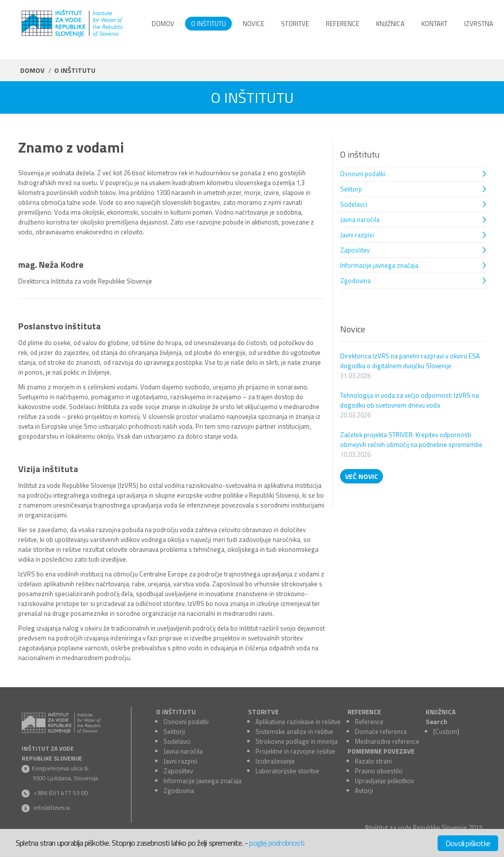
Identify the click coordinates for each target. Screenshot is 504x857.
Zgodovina (355, 281)
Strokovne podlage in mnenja (297, 741)
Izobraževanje (275, 761)
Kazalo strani (373, 761)
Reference (369, 722)
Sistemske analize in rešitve (294, 731)
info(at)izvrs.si (52, 808)
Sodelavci (354, 204)
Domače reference (381, 731)
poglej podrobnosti (277, 843)
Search (437, 722)
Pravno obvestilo (379, 771)
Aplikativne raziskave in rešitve (298, 722)
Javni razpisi (357, 235)
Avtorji (364, 791)
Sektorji (351, 189)
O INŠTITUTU (176, 712)
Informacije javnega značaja (379, 265)
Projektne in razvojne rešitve (295, 751)
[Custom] (446, 731)
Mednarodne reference (387, 741)
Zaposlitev (355, 250)
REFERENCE (364, 712)
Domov (32, 70)
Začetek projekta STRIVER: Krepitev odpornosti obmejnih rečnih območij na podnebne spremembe (411, 440)
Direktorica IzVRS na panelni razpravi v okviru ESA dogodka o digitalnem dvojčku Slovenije (410, 361)
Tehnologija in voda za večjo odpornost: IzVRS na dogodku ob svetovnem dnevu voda (409, 400)
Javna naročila (360, 220)
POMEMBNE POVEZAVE (381, 751)
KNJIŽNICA (441, 712)
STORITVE (263, 712)
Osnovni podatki (363, 174)
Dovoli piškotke (468, 843)
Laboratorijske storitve (287, 771)
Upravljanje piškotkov (384, 781)
